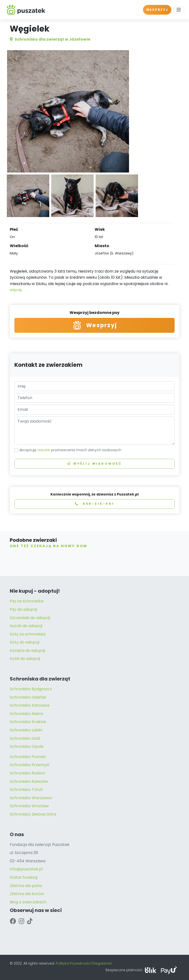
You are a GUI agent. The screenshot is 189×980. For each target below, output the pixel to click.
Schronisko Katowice (30, 705)
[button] (91, 167)
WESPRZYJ (157, 10)
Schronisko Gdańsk (28, 697)
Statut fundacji (24, 877)
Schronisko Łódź (25, 738)
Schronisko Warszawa (31, 798)
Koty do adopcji (25, 642)
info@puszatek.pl (26, 869)
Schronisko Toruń (26, 790)
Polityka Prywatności (73, 963)
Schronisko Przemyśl (30, 765)
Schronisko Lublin (26, 730)
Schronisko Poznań (28, 757)
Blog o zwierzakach (28, 902)
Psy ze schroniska (27, 601)
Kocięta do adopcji (27, 651)
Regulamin (103, 963)
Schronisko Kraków (28, 722)
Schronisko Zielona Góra (33, 814)
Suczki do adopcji (26, 626)
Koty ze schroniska (28, 634)
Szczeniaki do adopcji (30, 618)
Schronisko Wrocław (29, 806)
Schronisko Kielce (26, 714)
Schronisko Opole (27, 746)
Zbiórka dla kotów (27, 894)
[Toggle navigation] (179, 10)
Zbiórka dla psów (26, 886)
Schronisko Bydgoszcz (31, 689)
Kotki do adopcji (25, 659)
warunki (44, 450)
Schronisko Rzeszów (29, 781)
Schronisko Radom (28, 773)
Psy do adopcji (23, 609)
